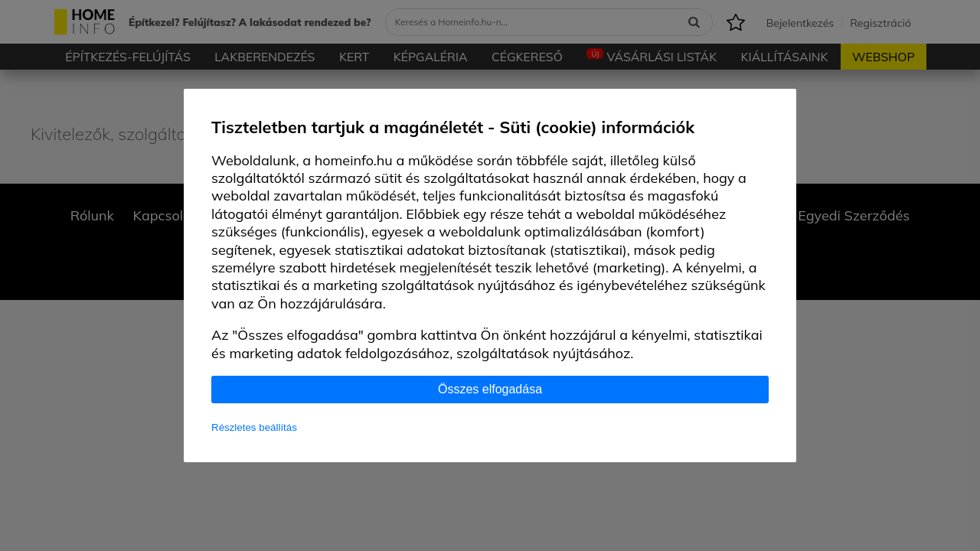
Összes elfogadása (490, 389)
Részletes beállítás (254, 427)
